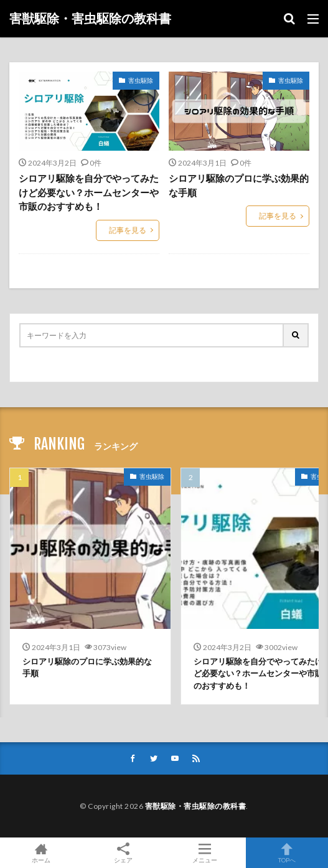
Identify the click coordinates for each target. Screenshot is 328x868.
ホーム (41, 853)
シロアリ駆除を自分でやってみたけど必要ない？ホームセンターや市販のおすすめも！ (89, 192)
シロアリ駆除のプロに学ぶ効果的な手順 (239, 185)
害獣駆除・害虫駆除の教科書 (90, 19)
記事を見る (128, 230)
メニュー (205, 853)
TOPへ (287, 853)
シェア (123, 853)
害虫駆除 (141, 80)
